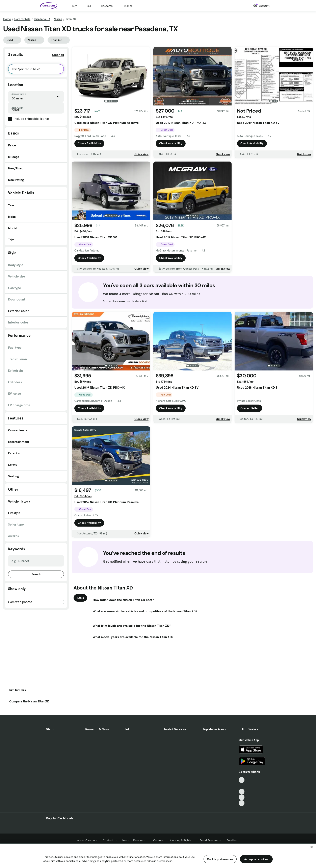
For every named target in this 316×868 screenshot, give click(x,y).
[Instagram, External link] (242, 797)
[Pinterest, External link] (242, 803)
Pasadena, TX (42, 19)
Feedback (233, 840)
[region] (158, 855)
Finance (128, 6)
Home (7, 19)
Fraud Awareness (210, 840)
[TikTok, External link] (242, 780)
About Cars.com (87, 840)
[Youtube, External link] (242, 792)
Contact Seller (250, 408)
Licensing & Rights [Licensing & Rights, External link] (181, 840)
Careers (158, 840)
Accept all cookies (256, 859)
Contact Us (110, 840)
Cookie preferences (220, 859)
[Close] (312, 847)
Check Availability (89, 143)
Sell (89, 6)
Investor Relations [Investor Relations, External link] (135, 840)
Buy (74, 6)
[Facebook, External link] (242, 786)
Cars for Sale (22, 19)
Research (107, 6)
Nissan (58, 19)
